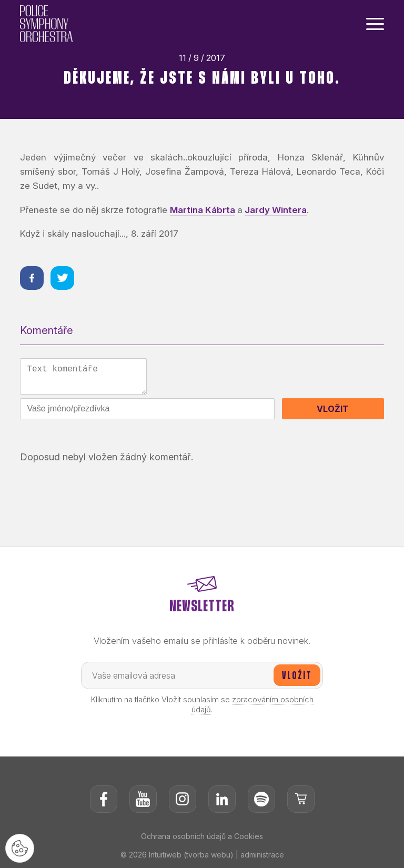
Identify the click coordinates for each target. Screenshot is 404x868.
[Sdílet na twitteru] (62, 278)
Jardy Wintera (276, 210)
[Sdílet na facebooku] (32, 278)
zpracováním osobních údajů (252, 704)
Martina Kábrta (203, 210)
